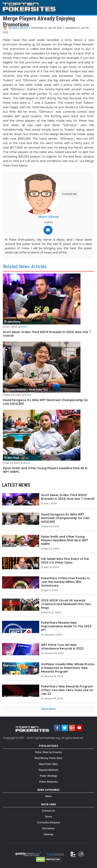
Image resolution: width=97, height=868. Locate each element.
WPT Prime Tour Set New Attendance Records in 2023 (62, 647)
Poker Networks (48, 782)
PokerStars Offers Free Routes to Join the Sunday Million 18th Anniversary (66, 582)
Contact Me (69, 194)
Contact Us (48, 811)
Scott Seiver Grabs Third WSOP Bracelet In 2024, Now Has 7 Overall (47, 334)
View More (48, 709)
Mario (24, 327)
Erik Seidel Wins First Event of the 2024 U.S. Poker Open (65, 561)
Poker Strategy (48, 776)
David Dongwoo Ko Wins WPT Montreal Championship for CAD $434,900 (46, 402)
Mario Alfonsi (20, 28)
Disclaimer (48, 828)
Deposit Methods (48, 770)
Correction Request (48, 823)
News (48, 796)
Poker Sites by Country (48, 752)
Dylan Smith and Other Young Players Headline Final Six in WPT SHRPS (45, 470)
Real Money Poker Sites (48, 758)
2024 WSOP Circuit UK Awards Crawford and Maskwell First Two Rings (66, 604)
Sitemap (48, 834)
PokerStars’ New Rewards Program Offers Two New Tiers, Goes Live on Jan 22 (67, 690)
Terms (48, 817)
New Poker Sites (48, 764)
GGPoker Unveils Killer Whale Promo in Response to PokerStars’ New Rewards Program (68, 668)
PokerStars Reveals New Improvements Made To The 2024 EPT (66, 626)
